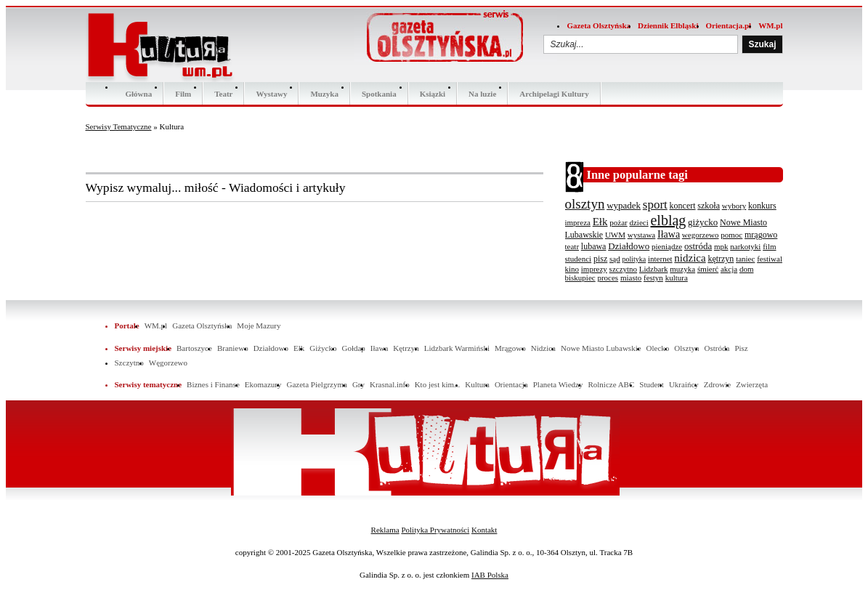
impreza (578, 222)
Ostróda (717, 348)
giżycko (703, 222)
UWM (615, 235)
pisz (600, 259)
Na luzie (482, 94)
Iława (669, 234)
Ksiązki (433, 94)
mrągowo (761, 235)
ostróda (698, 246)
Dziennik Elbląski (668, 25)
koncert (683, 206)
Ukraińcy (684, 384)
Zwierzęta (752, 384)
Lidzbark (654, 269)
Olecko (658, 348)
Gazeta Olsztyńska (599, 25)
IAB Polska (490, 575)
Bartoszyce (194, 348)
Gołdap (353, 348)
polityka (634, 259)
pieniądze (667, 246)
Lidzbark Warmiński (457, 348)
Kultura (477, 384)
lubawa (594, 246)
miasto (631, 278)
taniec (745, 259)
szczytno (623, 269)
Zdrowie (717, 384)
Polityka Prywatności (435, 530)
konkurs (762, 206)
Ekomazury (263, 384)
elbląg (668, 220)
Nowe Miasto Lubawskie (601, 348)
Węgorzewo (168, 363)
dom (747, 269)
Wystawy (271, 94)
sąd (615, 259)
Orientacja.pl (729, 25)
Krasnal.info (390, 384)
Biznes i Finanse (213, 384)
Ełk (600, 222)
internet (660, 259)
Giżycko (323, 348)
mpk (721, 246)
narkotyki (745, 246)
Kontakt (484, 530)
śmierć (708, 269)
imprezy (594, 269)
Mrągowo (510, 348)
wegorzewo (701, 235)
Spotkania (379, 94)
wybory (734, 206)
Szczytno (129, 363)
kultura (677, 278)
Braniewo (233, 348)
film (769, 246)
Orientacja (511, 384)
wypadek (624, 205)
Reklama (385, 530)
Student (652, 384)
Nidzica (543, 348)
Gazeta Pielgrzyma (316, 384)
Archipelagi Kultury (554, 94)
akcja (729, 269)
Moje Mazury (259, 326)
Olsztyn (686, 348)
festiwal (770, 259)
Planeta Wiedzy (558, 384)
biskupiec (580, 278)
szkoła (709, 206)
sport (655, 205)
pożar (618, 222)
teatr (572, 246)
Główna (139, 94)
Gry (358, 384)
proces (608, 278)
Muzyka (324, 94)
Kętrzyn (406, 348)
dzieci (638, 222)
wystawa (642, 235)
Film (183, 94)
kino (572, 269)
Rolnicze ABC (611, 384)
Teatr (223, 94)
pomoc (731, 235)
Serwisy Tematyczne (119, 126)
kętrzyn (721, 259)
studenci (579, 259)
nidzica (690, 258)
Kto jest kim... (438, 384)
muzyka (682, 269)
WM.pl (770, 25)
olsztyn (585, 204)
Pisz (741, 348)
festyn (653, 278)
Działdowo (629, 246)
